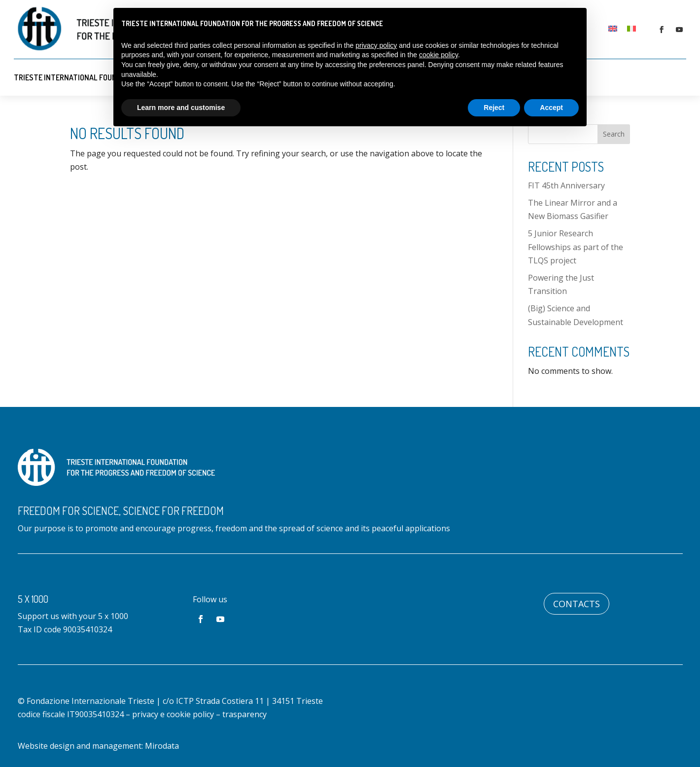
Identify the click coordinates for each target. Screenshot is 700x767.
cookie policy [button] (438, 55)
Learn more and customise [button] (181, 108)
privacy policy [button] (376, 45)
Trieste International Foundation (78, 77)
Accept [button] (551, 108)
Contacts (577, 604)
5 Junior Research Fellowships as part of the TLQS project (576, 247)
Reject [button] (494, 108)
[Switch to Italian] (631, 28)
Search (614, 134)
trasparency (245, 714)
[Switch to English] (613, 28)
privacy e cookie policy (173, 714)
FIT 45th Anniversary (566, 185)
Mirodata (162, 746)
